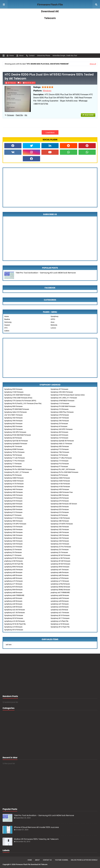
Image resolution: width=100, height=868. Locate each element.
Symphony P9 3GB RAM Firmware (17, 409)
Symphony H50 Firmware (13, 492)
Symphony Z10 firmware (60, 409)
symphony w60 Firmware (60, 598)
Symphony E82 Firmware (13, 426)
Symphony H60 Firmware (13, 489)
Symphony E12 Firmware (13, 512)
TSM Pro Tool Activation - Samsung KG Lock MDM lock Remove (46, 273)
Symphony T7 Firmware (13, 464)
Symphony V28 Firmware (60, 541)
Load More (50, 133)
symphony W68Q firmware (60, 590)
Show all (93, 64)
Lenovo (53, 328)
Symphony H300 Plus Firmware (62, 412)
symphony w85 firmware (13, 575)
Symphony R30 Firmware (13, 406)
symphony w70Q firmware (60, 584)
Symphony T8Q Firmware (60, 452)
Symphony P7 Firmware (59, 466)
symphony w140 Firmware (60, 558)
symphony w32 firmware (13, 604)
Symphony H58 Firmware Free (62, 492)
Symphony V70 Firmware (13, 527)
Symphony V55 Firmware (13, 529)
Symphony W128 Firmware (60, 561)
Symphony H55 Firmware (60, 489)
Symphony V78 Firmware (60, 415)
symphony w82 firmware (60, 575)
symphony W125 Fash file (14, 564)
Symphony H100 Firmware (60, 487)
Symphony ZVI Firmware (13, 547)
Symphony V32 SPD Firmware (15, 432)
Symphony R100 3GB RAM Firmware (18, 435)
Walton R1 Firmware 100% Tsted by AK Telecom (36, 839)
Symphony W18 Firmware (14, 618)
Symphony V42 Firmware (13, 418)
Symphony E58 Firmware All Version (64, 504)
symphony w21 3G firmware (15, 613)
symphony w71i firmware (60, 581)
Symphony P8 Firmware (13, 466)
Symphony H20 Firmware (13, 495)
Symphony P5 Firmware (59, 475)
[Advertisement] (50, 31)
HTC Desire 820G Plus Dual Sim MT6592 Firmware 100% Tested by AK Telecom (49, 77)
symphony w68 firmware (13, 592)
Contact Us (47, 860)
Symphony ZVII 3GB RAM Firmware (17, 395)
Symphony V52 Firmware (60, 529)
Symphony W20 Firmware (14, 615)
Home (10, 56)
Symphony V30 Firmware (13, 541)
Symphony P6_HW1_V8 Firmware (63, 469)
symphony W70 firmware (13, 587)
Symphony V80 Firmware (60, 521)
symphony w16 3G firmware (15, 621)
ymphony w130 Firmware (13, 561)
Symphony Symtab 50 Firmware (62, 441)
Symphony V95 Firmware (13, 421)
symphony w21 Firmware (60, 613)
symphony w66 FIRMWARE (14, 595)
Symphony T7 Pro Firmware (14, 461)
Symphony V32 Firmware (60, 538)
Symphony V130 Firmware (14, 392)
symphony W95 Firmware (14, 567)
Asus (53, 322)
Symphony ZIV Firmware (60, 550)
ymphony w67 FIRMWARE (60, 592)
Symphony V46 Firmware (13, 535)
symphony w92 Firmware (13, 570)
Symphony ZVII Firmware (60, 544)
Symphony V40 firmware (13, 538)
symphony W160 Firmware (60, 555)
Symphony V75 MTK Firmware (62, 524)
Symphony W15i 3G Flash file (15, 624)
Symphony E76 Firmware (13, 501)
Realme (7, 319)
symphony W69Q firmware (60, 587)
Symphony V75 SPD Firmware (15, 524)
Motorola (54, 325)
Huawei (7, 325)
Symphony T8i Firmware (13, 455)
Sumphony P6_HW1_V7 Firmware (17, 472)
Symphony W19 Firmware (60, 615)
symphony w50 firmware (13, 601)
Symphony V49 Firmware (60, 532)
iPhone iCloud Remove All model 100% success (36, 827)
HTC (6, 328)
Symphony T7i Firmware (60, 461)
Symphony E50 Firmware (13, 509)
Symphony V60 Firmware (60, 527)
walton (7, 331)
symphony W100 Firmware (60, 564)
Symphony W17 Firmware (60, 618)
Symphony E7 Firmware (13, 515)
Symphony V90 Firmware (60, 421)
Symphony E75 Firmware (60, 501)
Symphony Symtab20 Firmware (16, 444)
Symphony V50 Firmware (13, 532)
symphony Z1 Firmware (13, 555)
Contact (30, 56)
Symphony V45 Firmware (60, 535)
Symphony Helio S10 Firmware (15, 412)
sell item (9, 645)
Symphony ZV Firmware (13, 550)
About (20, 56)
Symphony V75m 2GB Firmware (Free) (18, 398)
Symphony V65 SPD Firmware (62, 429)
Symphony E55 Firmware (60, 507)
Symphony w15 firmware (13, 627)
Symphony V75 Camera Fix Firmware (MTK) (20, 401)
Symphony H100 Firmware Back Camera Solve (68, 395)
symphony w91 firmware (60, 570)
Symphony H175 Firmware (14, 484)
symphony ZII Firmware (59, 552)
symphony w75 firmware (60, 578)
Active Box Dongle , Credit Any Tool (65, 56)
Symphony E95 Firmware (13, 389)
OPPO (53, 319)
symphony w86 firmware (60, 572)
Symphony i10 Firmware (59, 438)
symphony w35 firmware (60, 601)
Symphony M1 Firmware (13, 446)
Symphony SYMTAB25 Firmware (63, 401)
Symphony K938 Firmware (14, 449)
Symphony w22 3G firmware (15, 610)
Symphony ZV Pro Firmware (61, 547)
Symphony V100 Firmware (60, 518)
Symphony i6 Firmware (59, 426)
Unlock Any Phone (44, 56)
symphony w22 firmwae (59, 610)
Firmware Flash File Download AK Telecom (50, 11)
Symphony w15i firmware (60, 624)
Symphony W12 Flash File (60, 627)
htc (26, 115)
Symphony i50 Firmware (59, 432)
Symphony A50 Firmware (60, 446)
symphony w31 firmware (60, 604)
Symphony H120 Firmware (14, 487)
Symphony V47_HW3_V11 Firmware (64, 398)
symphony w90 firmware (13, 572)
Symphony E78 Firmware (60, 498)
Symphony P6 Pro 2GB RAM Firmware (64, 472)
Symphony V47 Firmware (60, 418)
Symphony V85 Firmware (13, 521)
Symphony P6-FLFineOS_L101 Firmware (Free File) (23, 403)
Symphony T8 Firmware (59, 455)
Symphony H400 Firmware (14, 478)
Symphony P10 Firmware (60, 464)
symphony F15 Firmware (60, 449)
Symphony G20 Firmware (13, 429)
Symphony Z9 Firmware (59, 424)
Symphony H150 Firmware (60, 484)
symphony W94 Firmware (60, 567)
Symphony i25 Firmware (59, 435)
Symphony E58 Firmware (13, 507)
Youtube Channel (62, 860)
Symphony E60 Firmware (13, 504)
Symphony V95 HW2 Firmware (62, 392)
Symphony (54, 316)
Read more (89, 115)
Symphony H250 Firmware (14, 481)
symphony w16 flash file (60, 621)
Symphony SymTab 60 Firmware (16, 441)
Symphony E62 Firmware (13, 424)
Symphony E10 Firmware (60, 512)
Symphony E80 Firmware (60, 495)
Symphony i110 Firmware (60, 403)
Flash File (19, 115)
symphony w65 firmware (13, 598)
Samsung (8, 322)
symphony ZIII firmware (13, 552)
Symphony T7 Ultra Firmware (61, 458)
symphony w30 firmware (13, 607)
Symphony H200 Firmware (60, 481)
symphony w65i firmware (60, 595)
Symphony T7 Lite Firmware (15, 458)
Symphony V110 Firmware (14, 518)
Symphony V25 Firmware (13, 544)
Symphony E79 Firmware (13, 498)
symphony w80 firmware (13, 578)
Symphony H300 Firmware (60, 478)
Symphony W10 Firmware (14, 630)
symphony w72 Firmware (13, 581)
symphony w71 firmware (13, 584)
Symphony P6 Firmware (13, 475)
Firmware (10, 115)
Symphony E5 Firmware (59, 515)
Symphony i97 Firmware (59, 389)
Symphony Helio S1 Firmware (61, 444)
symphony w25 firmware (60, 607)
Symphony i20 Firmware (13, 438)
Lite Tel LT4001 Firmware (13, 415)
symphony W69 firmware (13, 590)
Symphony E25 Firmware (60, 509)
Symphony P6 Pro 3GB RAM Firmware (18, 469)
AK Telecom (12, 83)
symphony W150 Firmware (14, 558)
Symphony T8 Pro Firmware (14, 452)
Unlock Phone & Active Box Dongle (84, 860)
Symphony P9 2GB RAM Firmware (63, 406)
